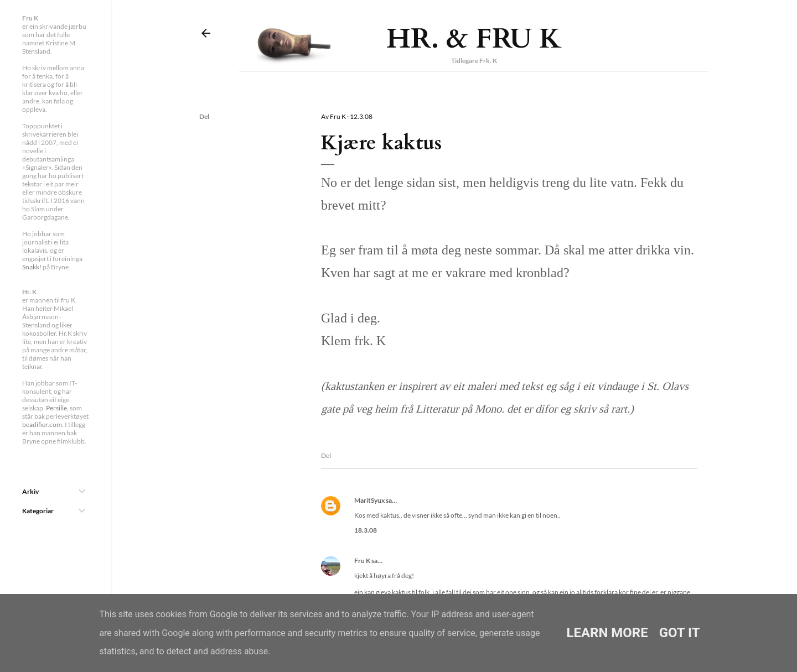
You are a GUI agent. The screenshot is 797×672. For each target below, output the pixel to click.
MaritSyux (369, 500)
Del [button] (204, 116)
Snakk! (32, 267)
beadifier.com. (43, 424)
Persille (56, 408)
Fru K (362, 561)
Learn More (607, 633)
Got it (680, 633)
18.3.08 (366, 530)
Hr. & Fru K (474, 39)
